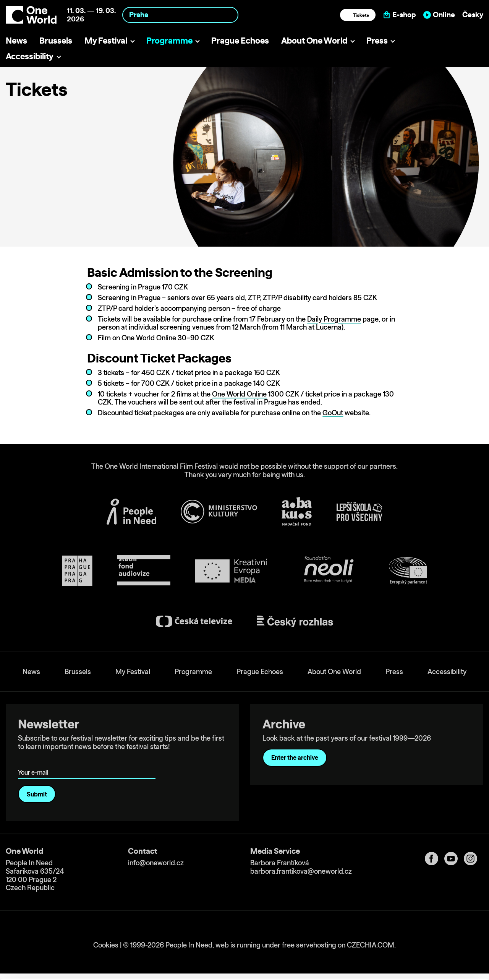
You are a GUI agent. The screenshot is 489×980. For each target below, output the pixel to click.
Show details (118, 970)
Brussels (56, 40)
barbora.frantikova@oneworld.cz (301, 871)
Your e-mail (35, 761)
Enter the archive (295, 757)
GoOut (333, 413)
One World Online (239, 394)
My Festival (106, 40)
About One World (314, 40)
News (16, 40)
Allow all (425, 915)
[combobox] (180, 15)
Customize (426, 930)
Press (377, 40)
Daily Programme (334, 319)
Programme (169, 40)
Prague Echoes (240, 40)
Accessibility (30, 56)
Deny (425, 947)
